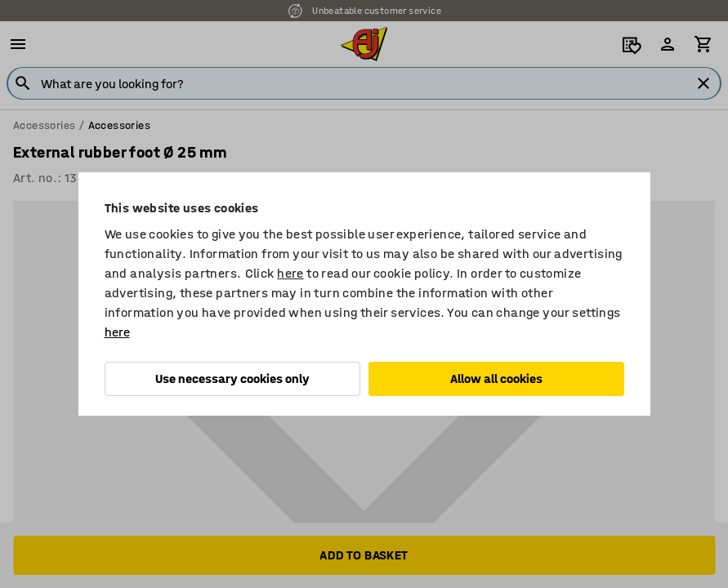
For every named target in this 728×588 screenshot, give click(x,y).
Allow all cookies (496, 379)
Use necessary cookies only (232, 379)
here (290, 273)
